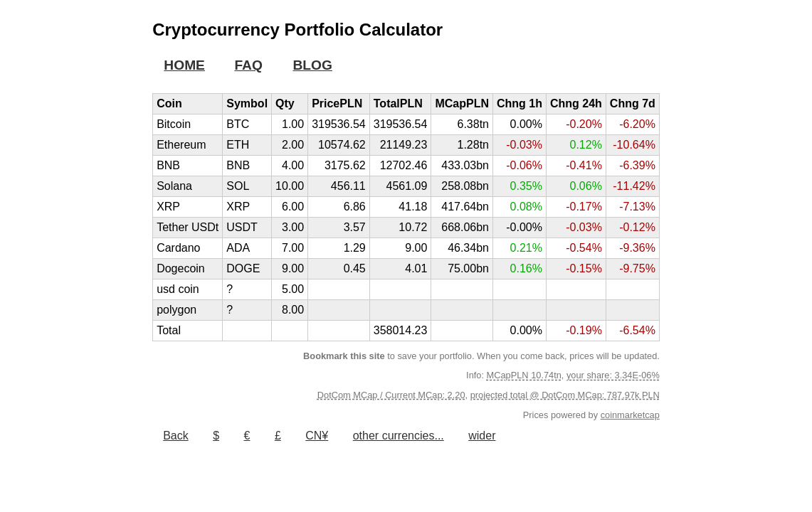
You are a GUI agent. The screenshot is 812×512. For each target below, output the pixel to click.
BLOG (312, 65)
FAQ (248, 65)
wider (482, 436)
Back (176, 436)
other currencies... (399, 436)
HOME (184, 65)
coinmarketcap (630, 415)
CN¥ (317, 436)
